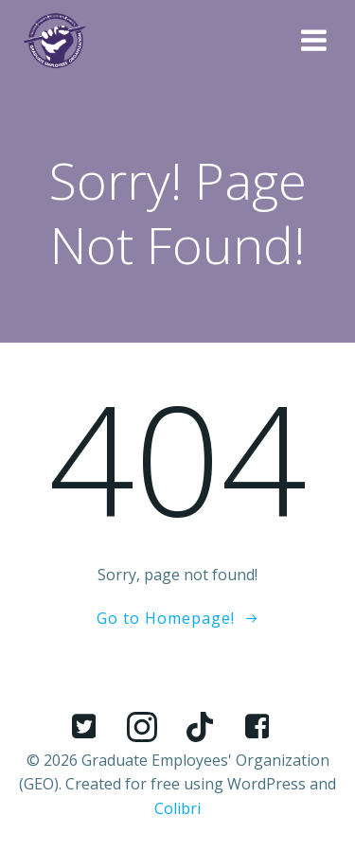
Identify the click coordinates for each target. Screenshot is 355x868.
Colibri (177, 808)
